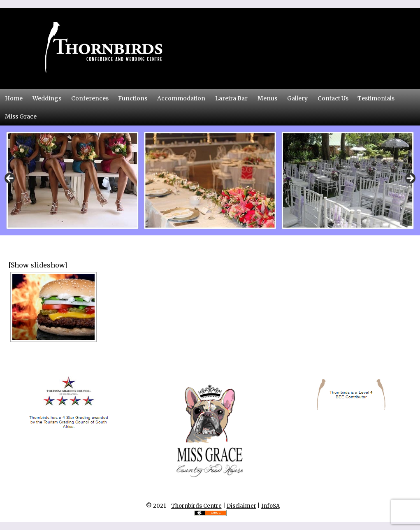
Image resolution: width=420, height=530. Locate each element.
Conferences (92, 98)
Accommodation (181, 98)
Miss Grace (21, 116)
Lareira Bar (231, 98)
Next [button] (410, 179)
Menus (267, 98)
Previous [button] (10, 179)
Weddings (47, 98)
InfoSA (270, 506)
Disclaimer (241, 506)
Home (14, 98)
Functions (133, 98)
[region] (210, 180)
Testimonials (376, 98)
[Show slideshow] (38, 265)
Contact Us (335, 98)
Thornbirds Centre (196, 506)
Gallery (297, 98)
